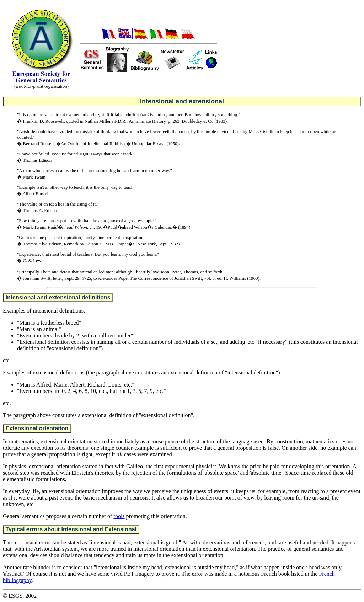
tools (119, 516)
